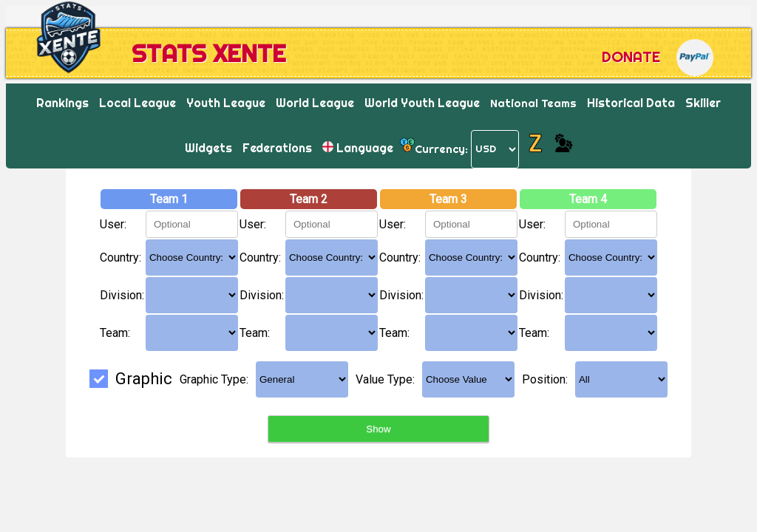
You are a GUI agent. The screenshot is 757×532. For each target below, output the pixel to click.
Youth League (226, 103)
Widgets (208, 148)
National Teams (533, 103)
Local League (138, 103)
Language (358, 148)
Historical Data (631, 103)
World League (315, 103)
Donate (631, 57)
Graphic (131, 379)
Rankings (62, 103)
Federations (277, 148)
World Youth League (422, 103)
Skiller (703, 103)
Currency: (441, 148)
